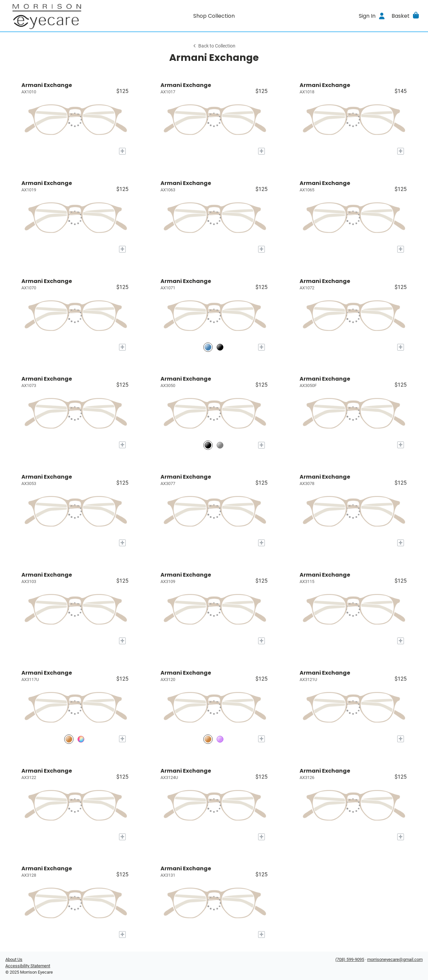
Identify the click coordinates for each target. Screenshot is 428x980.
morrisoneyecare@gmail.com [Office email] (395, 959)
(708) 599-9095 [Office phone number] (350, 959)
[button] (406, 16)
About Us (14, 959)
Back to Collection (214, 46)
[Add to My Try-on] (122, 151)
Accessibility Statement (28, 966)
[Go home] (58, 16)
